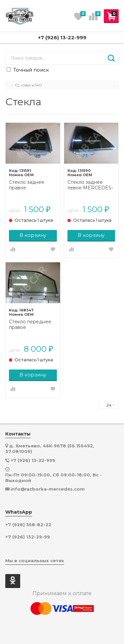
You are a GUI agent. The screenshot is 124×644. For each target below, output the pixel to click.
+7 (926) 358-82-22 (28, 525)
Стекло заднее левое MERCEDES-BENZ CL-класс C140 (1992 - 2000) (90, 185)
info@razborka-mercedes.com (48, 489)
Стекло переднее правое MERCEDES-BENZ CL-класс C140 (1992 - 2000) (33, 325)
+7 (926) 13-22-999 (62, 37)
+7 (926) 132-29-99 (28, 537)
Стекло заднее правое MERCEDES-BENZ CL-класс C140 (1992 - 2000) (33, 185)
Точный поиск (28, 70)
